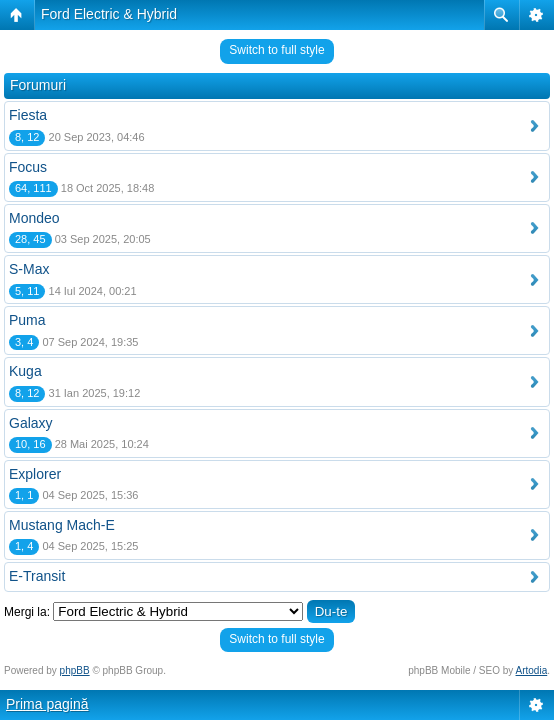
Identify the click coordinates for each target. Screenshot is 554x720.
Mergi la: (27, 612)
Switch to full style (276, 50)
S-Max (29, 269)
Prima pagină (47, 704)
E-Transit (37, 576)
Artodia (532, 670)
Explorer (35, 474)
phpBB (75, 670)
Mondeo (34, 218)
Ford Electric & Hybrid (109, 14)
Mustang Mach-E (62, 525)
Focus (28, 167)
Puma (27, 320)
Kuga (25, 371)
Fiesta (28, 115)
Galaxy (31, 423)
